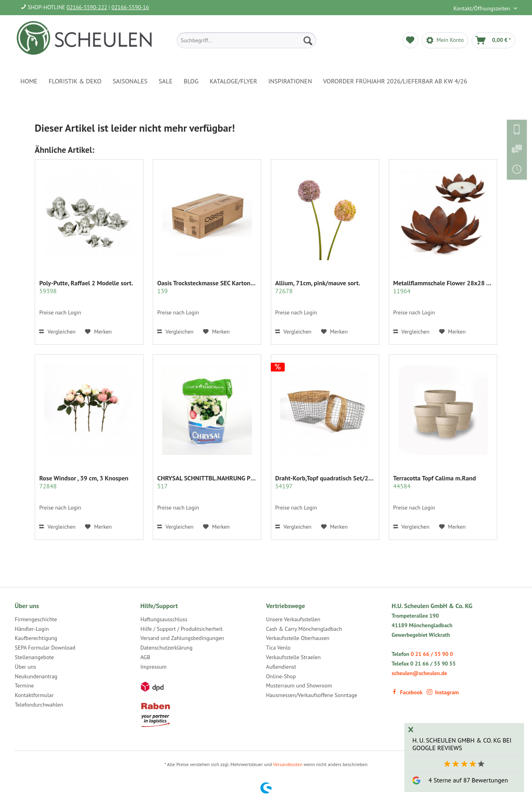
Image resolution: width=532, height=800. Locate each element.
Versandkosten (288, 764)
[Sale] (166, 81)
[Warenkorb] (494, 40)
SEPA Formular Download (45, 648)
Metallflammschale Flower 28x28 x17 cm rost (443, 287)
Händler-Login (32, 629)
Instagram (443, 692)
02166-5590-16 (130, 7)
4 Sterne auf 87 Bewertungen (468, 780)
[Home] (29, 81)
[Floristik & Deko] (75, 81)
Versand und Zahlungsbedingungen (182, 638)
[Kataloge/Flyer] (233, 81)
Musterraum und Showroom (299, 685)
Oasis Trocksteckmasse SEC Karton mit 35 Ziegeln (207, 287)
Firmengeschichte (36, 619)
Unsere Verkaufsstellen (293, 619)
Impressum (154, 667)
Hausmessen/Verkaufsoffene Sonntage (312, 695)
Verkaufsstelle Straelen (293, 657)
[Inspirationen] (290, 81)
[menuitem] (246, 40)
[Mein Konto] (445, 40)
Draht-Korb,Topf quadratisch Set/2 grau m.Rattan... (325, 482)
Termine (24, 685)
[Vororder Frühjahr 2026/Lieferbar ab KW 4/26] (395, 81)
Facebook (407, 692)
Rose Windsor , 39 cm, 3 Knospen (84, 482)
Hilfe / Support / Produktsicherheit (181, 629)
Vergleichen (57, 332)
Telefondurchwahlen (39, 705)
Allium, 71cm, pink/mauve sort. (318, 287)
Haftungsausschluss (164, 619)
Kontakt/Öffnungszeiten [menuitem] (483, 8)
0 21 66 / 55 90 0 (432, 654)
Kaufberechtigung (36, 638)
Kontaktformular (34, 695)
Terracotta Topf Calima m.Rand (434, 482)
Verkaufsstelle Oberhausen (298, 638)
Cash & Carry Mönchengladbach (304, 629)
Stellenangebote (34, 657)
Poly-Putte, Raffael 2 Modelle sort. (86, 287)
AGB (145, 657)
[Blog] (191, 81)
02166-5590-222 (87, 7)
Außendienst (281, 667)
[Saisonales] (130, 81)
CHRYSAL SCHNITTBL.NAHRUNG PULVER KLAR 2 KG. (207, 482)
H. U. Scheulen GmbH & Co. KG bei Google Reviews (462, 744)
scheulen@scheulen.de (419, 673)
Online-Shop (281, 676)
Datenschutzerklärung (166, 648)
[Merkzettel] (410, 40)
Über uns (25, 667)
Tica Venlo (278, 648)
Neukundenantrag (36, 676)
